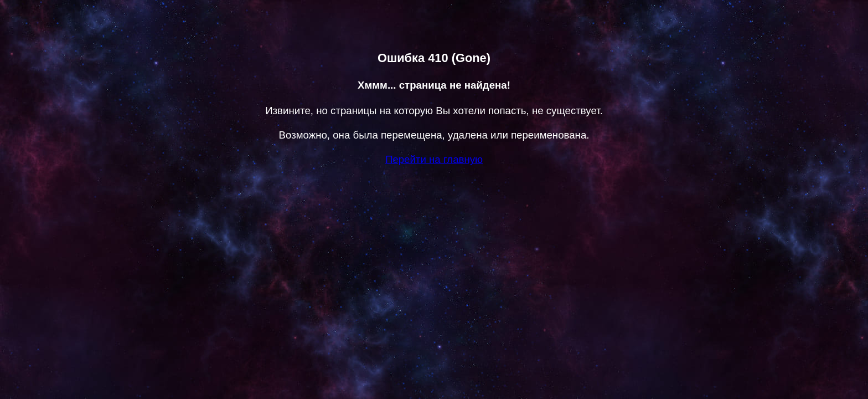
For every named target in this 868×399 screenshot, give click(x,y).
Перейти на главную (434, 159)
